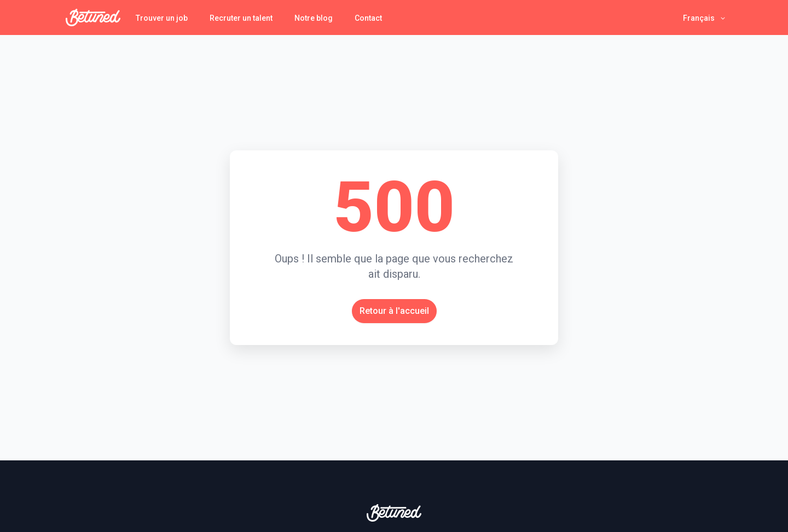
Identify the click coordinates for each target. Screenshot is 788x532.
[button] (705, 18)
